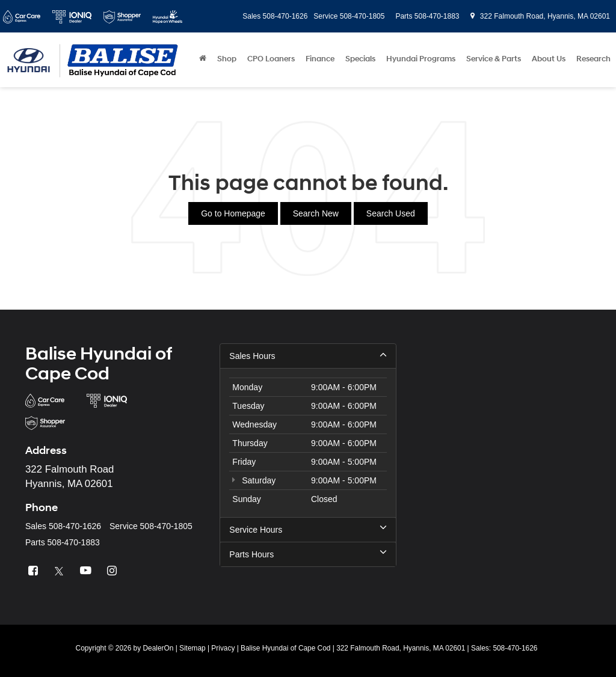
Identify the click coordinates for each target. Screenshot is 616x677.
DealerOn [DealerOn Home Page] (158, 648)
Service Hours (308, 529)
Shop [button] (227, 59)
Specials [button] (360, 59)
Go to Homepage (233, 213)
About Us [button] (549, 59)
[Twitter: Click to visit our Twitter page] (61, 571)
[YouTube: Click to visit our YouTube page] (87, 571)
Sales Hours (308, 355)
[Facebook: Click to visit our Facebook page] (34, 571)
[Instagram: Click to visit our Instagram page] (114, 571)
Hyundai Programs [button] (421, 59)
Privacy (223, 648)
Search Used (391, 213)
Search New (316, 213)
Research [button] (593, 59)
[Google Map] (503, 457)
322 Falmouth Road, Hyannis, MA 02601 (540, 16)
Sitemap (192, 648)
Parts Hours (308, 554)
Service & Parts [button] (494, 59)
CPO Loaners (271, 59)
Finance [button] (320, 59)
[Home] (203, 59)
